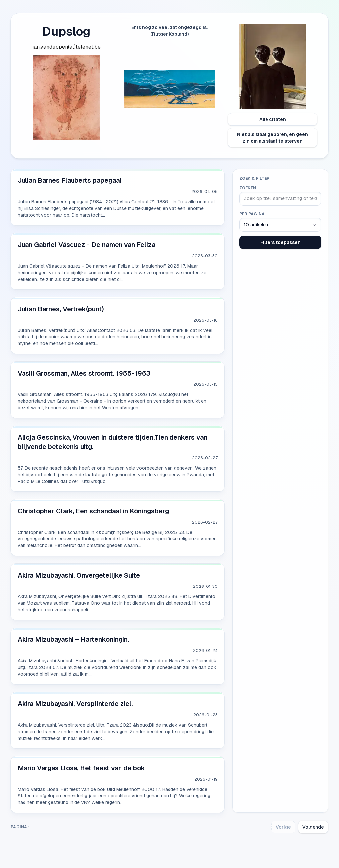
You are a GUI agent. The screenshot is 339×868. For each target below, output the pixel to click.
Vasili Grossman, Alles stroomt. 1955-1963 (84, 373)
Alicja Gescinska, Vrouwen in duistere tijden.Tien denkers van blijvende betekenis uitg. (112, 442)
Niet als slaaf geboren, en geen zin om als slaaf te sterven (272, 138)
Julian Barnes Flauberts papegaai (69, 180)
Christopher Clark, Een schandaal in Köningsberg (93, 511)
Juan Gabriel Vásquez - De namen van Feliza (86, 245)
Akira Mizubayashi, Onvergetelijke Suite (79, 575)
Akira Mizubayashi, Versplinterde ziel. (75, 704)
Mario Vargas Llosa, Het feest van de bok (81, 768)
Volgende (313, 827)
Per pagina (252, 214)
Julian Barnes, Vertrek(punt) (61, 309)
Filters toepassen (280, 242)
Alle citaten (273, 119)
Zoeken (248, 188)
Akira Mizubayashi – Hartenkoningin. (73, 639)
